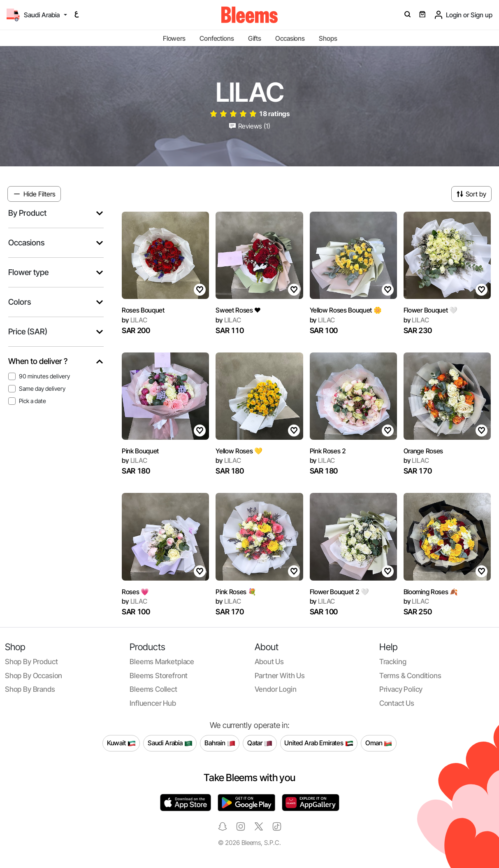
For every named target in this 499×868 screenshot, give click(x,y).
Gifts (255, 38)
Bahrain (220, 743)
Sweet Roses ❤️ (238, 310)
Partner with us (280, 675)
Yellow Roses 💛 (239, 451)
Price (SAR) (28, 332)
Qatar (260, 743)
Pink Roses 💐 (236, 592)
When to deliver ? (38, 361)
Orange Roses (423, 451)
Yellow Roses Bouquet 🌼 (346, 310)
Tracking (393, 661)
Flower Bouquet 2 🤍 (339, 592)
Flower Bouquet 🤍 (431, 310)
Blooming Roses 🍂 (431, 592)
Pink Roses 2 (328, 451)
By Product (27, 213)
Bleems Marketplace (162, 661)
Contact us (397, 703)
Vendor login (276, 689)
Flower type (28, 272)
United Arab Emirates (319, 743)
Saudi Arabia (170, 743)
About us (269, 661)
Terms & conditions (410, 675)
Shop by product (31, 661)
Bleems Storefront (159, 675)
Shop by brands (30, 689)
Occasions (290, 38)
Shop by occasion (34, 675)
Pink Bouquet (140, 451)
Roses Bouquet (143, 310)
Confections (217, 38)
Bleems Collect (153, 689)
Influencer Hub (153, 703)
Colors (20, 302)
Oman (379, 743)
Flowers (174, 38)
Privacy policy (401, 689)
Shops (328, 38)
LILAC (135, 320)
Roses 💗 (135, 592)
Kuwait (121, 743)
